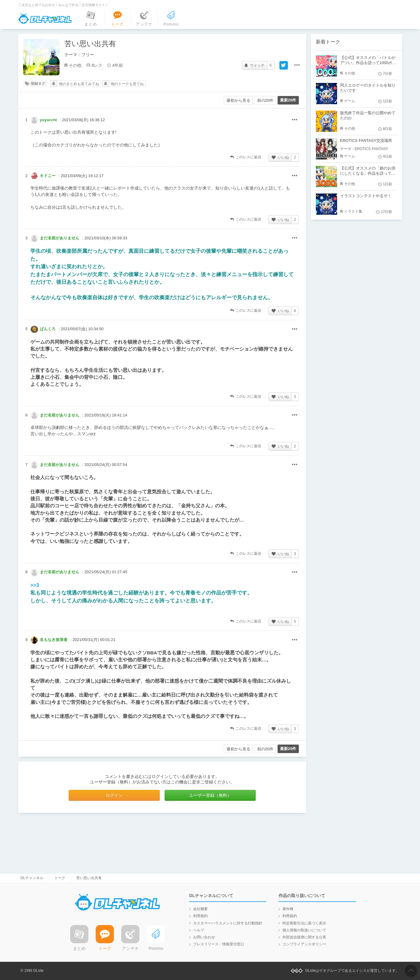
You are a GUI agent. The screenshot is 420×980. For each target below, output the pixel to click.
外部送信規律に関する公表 (304, 937)
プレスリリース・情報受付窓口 (219, 944)
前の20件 (265, 100)
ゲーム (350, 101)
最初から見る (238, 100)
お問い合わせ (204, 937)
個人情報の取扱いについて (304, 930)
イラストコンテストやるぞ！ (366, 196)
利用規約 (200, 916)
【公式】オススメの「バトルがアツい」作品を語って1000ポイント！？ (368, 63)
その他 (75, 65)
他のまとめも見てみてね (79, 84)
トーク (60, 878)
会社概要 (200, 909)
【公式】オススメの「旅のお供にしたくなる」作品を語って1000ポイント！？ (368, 173)
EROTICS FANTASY (371, 149)
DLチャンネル (45, 19)
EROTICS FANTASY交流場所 (366, 140)
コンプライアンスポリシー (304, 944)
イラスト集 (353, 211)
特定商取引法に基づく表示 (304, 923)
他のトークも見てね (127, 84)
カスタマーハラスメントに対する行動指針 (228, 923)
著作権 (288, 909)
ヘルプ (199, 930)
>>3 (35, 585)
